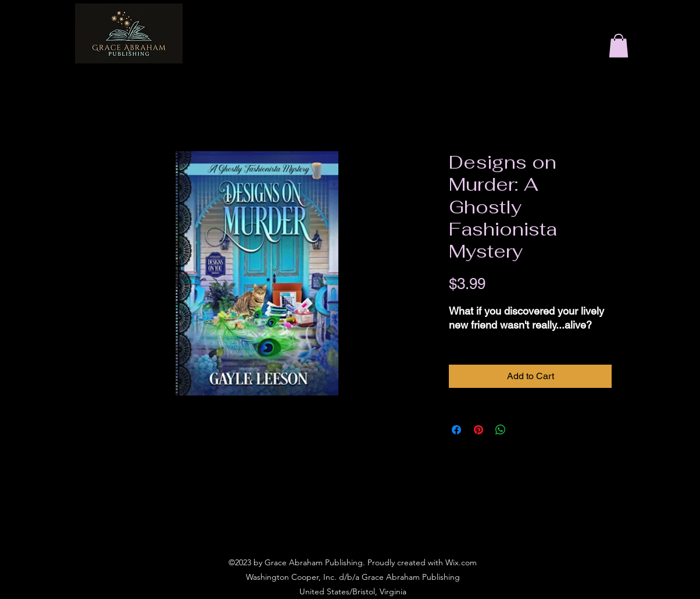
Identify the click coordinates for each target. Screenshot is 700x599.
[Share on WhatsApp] (501, 430)
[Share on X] (523, 430)
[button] (619, 46)
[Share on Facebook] (456, 430)
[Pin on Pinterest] (478, 430)
